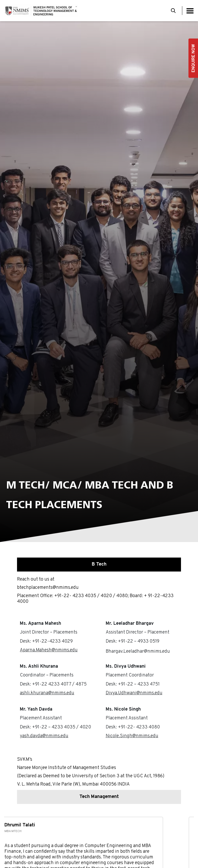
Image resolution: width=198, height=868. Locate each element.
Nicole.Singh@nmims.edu (132, 736)
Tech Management (99, 797)
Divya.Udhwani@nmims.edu (134, 693)
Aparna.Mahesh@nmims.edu (49, 650)
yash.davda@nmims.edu (44, 736)
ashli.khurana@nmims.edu (47, 693)
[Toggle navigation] (190, 11)
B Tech (99, 564)
